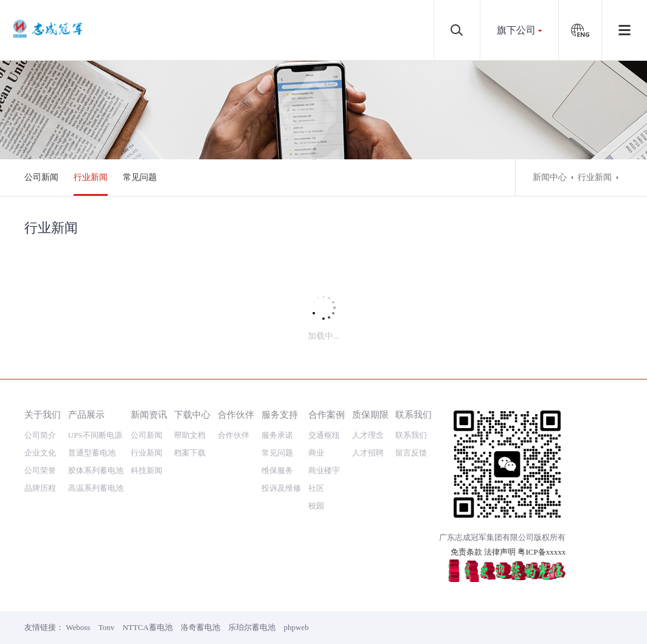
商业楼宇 (324, 470)
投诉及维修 (281, 488)
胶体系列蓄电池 (96, 470)
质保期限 (370, 414)
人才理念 (368, 435)
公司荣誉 (40, 470)
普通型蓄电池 (92, 453)
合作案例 (327, 414)
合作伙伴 (236, 414)
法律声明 (500, 552)
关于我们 (43, 414)
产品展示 (86, 414)
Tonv (107, 627)
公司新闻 (41, 177)
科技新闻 (147, 470)
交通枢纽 (324, 435)
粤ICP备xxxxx (541, 552)
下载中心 (192, 414)
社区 (316, 488)
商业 (316, 453)
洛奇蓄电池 (200, 627)
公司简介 (40, 435)
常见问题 (140, 177)
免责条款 (466, 552)
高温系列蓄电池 (96, 488)
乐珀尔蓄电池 (252, 627)
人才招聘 (368, 453)
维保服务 (277, 470)
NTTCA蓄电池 (147, 627)
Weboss (78, 627)
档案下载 (190, 453)
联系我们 (413, 414)
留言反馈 (411, 453)
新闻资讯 (149, 414)
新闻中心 (550, 177)
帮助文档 (190, 435)
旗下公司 (516, 30)
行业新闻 (91, 177)
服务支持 (280, 414)
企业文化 (40, 453)
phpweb (296, 627)
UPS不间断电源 (95, 435)
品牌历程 (40, 488)
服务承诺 (277, 435)
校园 (316, 506)
